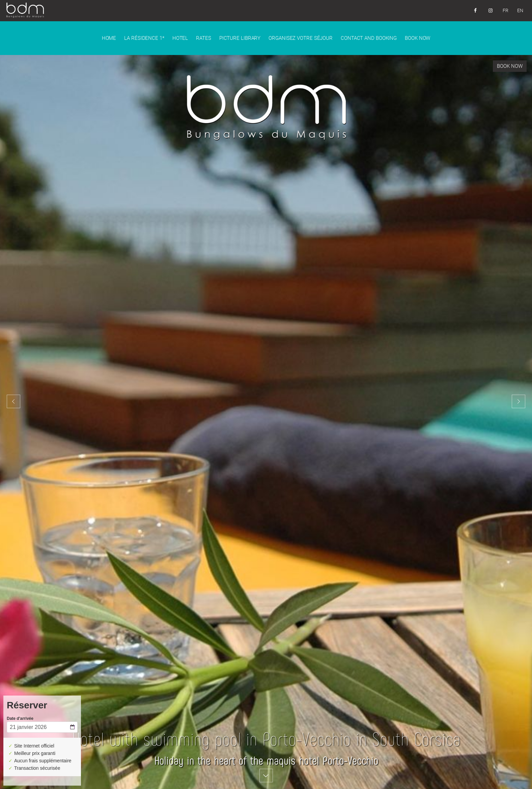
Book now (510, 66)
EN (520, 10)
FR (506, 10)
